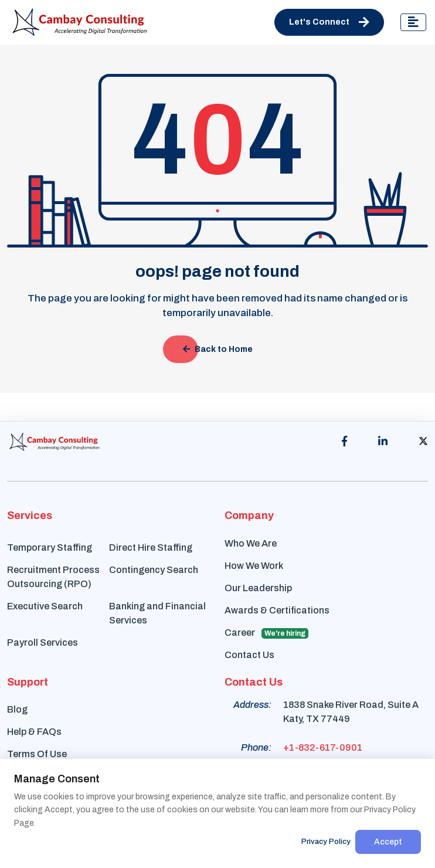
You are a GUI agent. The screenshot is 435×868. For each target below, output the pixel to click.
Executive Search (45, 606)
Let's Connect (329, 22)
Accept (388, 842)
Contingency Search (154, 570)
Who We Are (251, 543)
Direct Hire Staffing (151, 547)
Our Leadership (258, 588)
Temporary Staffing (50, 547)
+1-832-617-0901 (323, 747)
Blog (17, 709)
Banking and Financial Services (157, 613)
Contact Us (249, 655)
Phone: (256, 747)
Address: (252, 705)
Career (266, 633)
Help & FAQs (34, 732)
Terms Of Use (37, 754)
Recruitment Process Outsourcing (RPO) (53, 577)
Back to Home (218, 349)
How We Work (254, 566)
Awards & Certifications (277, 610)
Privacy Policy (326, 842)
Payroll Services (43, 642)
